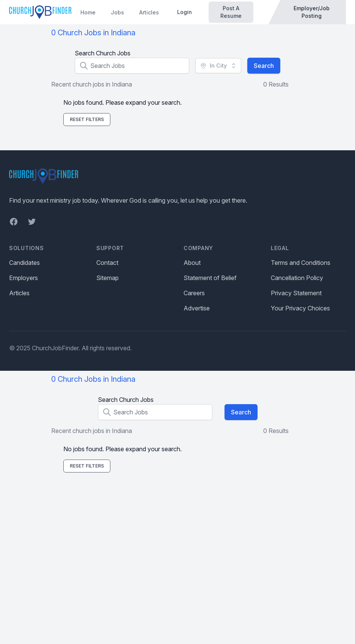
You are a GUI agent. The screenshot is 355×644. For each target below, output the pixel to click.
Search (264, 66)
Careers (194, 293)
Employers (24, 278)
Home (88, 12)
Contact (107, 263)
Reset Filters (87, 119)
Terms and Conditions (301, 263)
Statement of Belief (210, 278)
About (192, 263)
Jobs (117, 12)
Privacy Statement (296, 293)
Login (185, 12)
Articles (149, 12)
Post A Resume (231, 12)
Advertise (197, 308)
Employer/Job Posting (312, 12)
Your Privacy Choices (300, 308)
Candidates (24, 263)
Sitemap (108, 278)
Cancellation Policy (297, 278)
